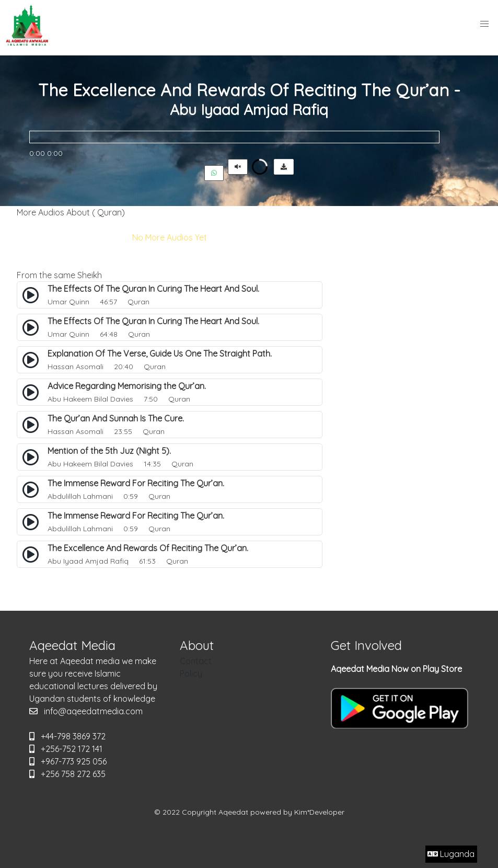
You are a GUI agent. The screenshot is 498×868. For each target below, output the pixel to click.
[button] (484, 24)
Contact (196, 661)
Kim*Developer (319, 812)
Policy (191, 673)
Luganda (451, 854)
